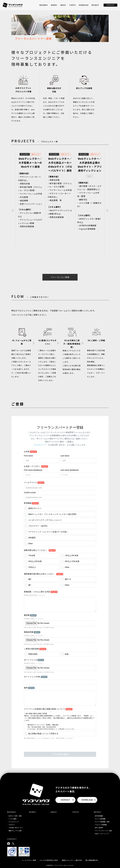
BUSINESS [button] (44, 5)
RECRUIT (98, 812)
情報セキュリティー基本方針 (72, 860)
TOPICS (72, 5)
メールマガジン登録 (29, 860)
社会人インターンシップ (102, 834)
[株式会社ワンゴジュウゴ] (36, 794)
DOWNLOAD (84, 5)
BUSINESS (12, 812)
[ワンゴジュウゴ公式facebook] (9, 844)
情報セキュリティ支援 (15, 831)
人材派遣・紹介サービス (16, 828)
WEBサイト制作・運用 (15, 816)
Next (108, 211)
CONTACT (111, 5)
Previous (12, 211)
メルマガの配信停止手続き (49, 860)
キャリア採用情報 (100, 819)
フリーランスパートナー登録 (103, 831)
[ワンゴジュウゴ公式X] (13, 844)
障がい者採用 (99, 828)
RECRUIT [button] (95, 5)
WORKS (54, 5)
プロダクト (12, 825)
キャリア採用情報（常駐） (103, 822)
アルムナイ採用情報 (101, 825)
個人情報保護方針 (92, 860)
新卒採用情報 (99, 816)
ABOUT (63, 5)
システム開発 (12, 819)
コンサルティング (14, 822)
